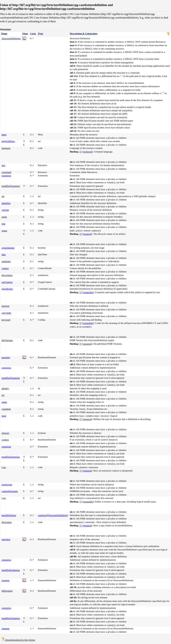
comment (6, 409)
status (4, 230)
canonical (43, 515)
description (7, 275)
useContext (7, 282)
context (5, 440)
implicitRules (8, 141)
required (87, 234)
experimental (8, 248)
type (4, 467)
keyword (6, 320)
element (5, 580)
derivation (7, 522)
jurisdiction (7, 289)
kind (4, 416)
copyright (6, 313)
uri (3, 395)
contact (5, 268)
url (3, 196)
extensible (88, 292)
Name (4, 33)
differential (7, 591)
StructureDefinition (11, 38)
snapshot (6, 539)
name (4, 217)
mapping (6, 357)
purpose (5, 306)
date (4, 254)
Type (40, 33)
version (5, 210)
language (6, 148)
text (3, 165)
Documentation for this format (18, 640)
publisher (6, 261)
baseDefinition (9, 515)
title (3, 224)
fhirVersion (7, 340)
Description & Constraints (83, 33)
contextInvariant (10, 491)
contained (6, 172)
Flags (25, 33)
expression (7, 484)
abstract (5, 433)
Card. (33, 33)
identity (5, 388)
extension (6, 175)
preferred (88, 152)
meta (4, 134)
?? (81, 152)
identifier (6, 203)
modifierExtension (11, 186)
